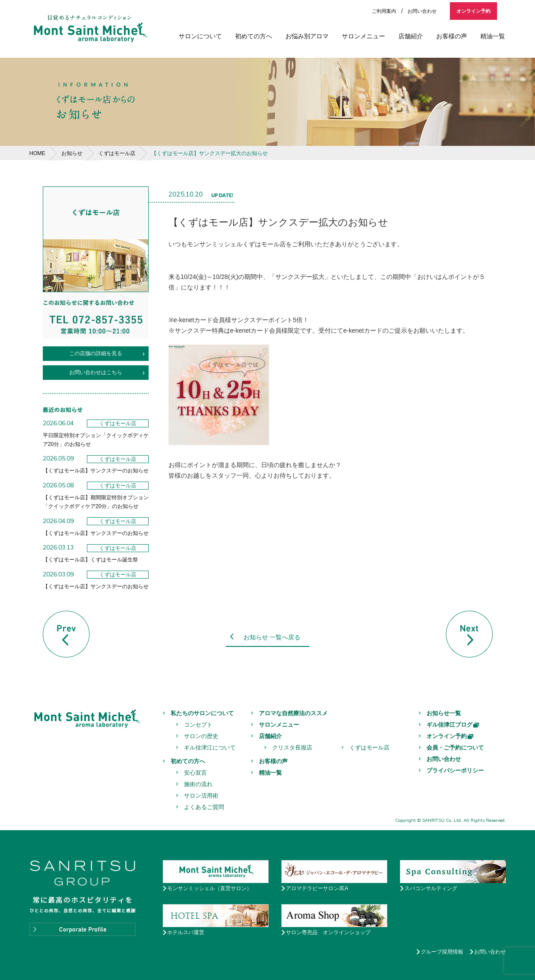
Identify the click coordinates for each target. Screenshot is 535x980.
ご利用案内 (384, 11)
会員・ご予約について (455, 748)
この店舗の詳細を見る (96, 353)
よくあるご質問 (204, 807)
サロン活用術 (201, 796)
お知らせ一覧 (444, 713)
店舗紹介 (411, 36)
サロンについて (200, 36)
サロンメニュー (363, 36)
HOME (37, 153)
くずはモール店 (117, 153)
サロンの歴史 (201, 736)
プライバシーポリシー (455, 770)
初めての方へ (254, 36)
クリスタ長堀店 (292, 748)
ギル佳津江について (210, 748)
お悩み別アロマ (307, 36)
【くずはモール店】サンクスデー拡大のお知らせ (210, 153)
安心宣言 (195, 773)
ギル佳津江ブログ (453, 725)
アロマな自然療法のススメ (293, 713)
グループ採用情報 (442, 952)
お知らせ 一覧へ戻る (272, 637)
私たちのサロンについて (202, 713)
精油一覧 (493, 36)
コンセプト (198, 725)
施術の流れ (198, 784)
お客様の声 (452, 36)
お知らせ (72, 153)
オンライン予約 (473, 11)
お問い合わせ (422, 11)
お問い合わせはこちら (96, 372)
